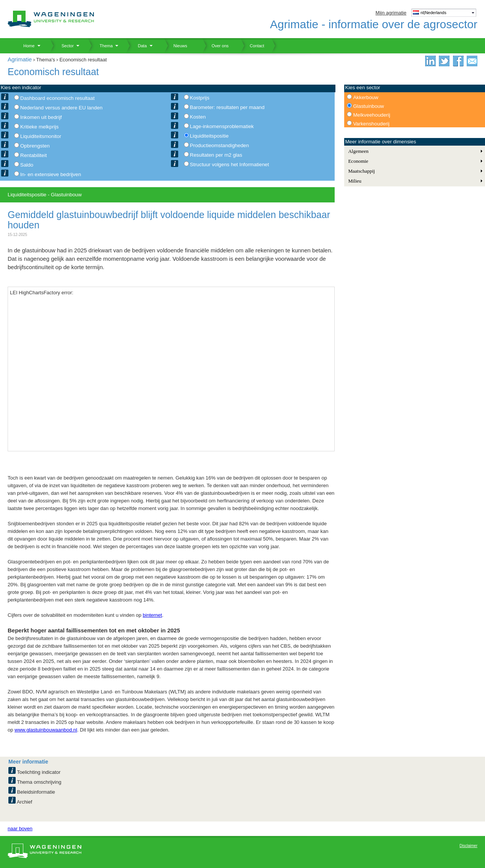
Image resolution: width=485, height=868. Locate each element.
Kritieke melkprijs (39, 127)
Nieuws (176, 46)
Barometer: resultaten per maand (227, 107)
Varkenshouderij (371, 124)
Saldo (27, 165)
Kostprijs (200, 98)
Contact (252, 46)
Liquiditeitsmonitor (41, 136)
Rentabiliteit (34, 155)
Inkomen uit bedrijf (41, 117)
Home (26, 46)
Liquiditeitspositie (209, 136)
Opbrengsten (35, 146)
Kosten (198, 117)
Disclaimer (468, 846)
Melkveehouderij (371, 115)
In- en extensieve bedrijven (51, 174)
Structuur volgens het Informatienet (230, 164)
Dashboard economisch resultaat (57, 98)
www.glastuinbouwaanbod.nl (46, 730)
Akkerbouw (366, 97)
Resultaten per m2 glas (216, 155)
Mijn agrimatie (391, 13)
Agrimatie (20, 59)
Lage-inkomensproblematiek (222, 126)
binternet (152, 615)
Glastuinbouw (368, 106)
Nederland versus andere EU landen (61, 108)
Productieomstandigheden (220, 145)
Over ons (215, 46)
